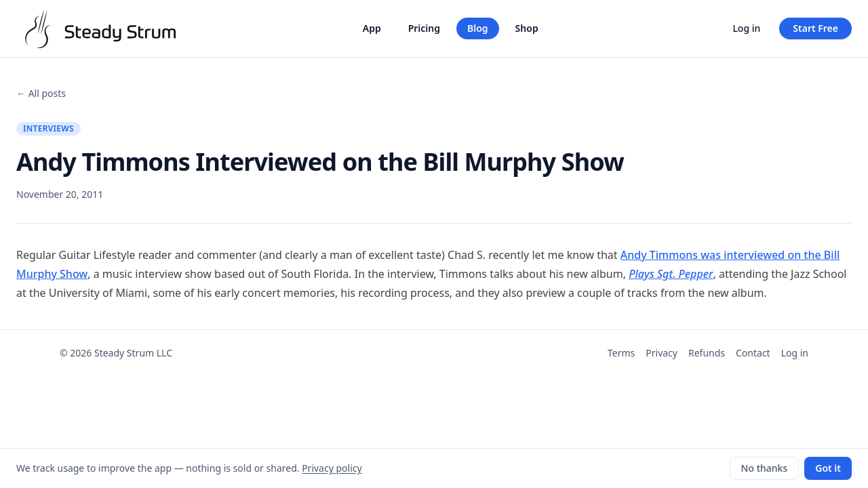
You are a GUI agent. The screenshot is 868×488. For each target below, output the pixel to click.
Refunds (707, 353)
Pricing (424, 28)
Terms (621, 353)
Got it (828, 468)
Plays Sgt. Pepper (671, 274)
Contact (753, 353)
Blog (478, 28)
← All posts (41, 93)
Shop (527, 28)
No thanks (765, 468)
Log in (746, 28)
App (372, 28)
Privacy (662, 353)
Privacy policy (332, 468)
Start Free (815, 28)
